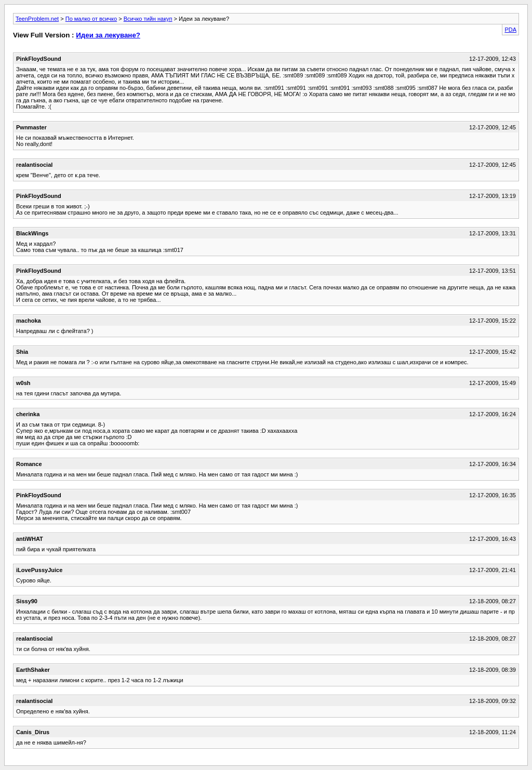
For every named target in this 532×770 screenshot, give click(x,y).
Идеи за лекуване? (108, 35)
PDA (510, 30)
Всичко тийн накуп (148, 19)
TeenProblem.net (37, 19)
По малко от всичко (91, 19)
